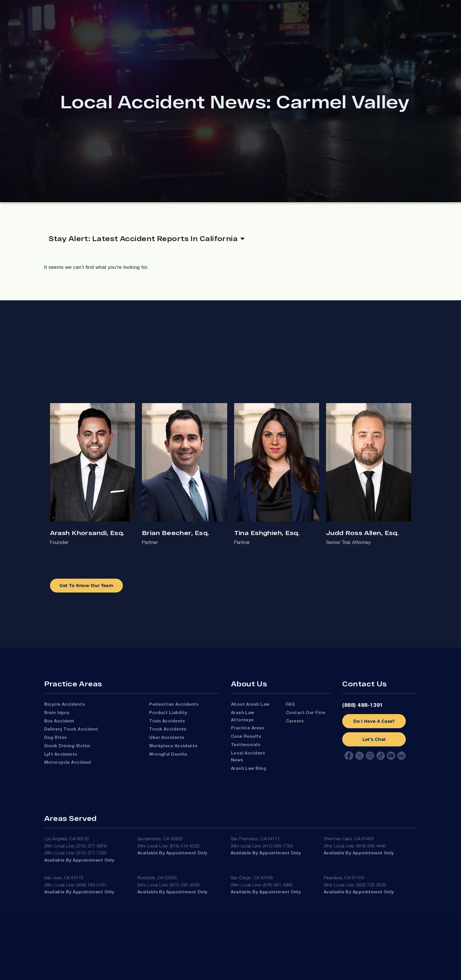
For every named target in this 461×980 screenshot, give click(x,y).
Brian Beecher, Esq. (175, 533)
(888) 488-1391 (363, 705)
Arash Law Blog (249, 769)
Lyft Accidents (61, 754)
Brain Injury (57, 713)
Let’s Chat (374, 739)
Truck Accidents (168, 729)
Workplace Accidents (173, 746)
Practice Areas (248, 728)
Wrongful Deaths (168, 754)
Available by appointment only (79, 860)
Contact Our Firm (306, 713)
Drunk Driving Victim (67, 746)
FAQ (290, 705)
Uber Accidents (167, 738)
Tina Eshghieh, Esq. (267, 533)
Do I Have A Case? (374, 721)
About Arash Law (250, 705)
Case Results (246, 737)
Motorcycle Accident (68, 763)
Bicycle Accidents (65, 705)
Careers (295, 721)
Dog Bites (56, 738)
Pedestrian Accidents (174, 705)
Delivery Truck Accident (71, 729)
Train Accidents (167, 721)
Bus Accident (59, 721)
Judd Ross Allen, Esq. (362, 533)
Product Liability (168, 713)
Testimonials (246, 745)
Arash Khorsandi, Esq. (87, 533)
